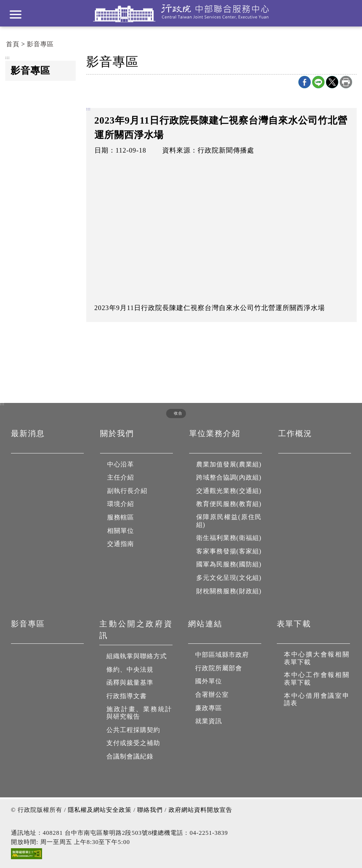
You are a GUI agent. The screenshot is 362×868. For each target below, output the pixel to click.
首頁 (13, 44)
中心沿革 (121, 464)
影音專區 (40, 44)
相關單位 (121, 531)
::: (8, 58)
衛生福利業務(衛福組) (229, 538)
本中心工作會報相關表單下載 (317, 679)
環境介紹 (121, 504)
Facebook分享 (305, 82)
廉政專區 (209, 708)
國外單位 (209, 681)
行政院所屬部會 (219, 668)
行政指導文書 (127, 696)
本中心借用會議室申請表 (317, 700)
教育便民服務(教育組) (229, 504)
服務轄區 (121, 517)
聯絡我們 (150, 810)
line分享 (318, 82)
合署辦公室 (212, 695)
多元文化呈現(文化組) (229, 578)
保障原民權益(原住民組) (229, 521)
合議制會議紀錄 (130, 756)
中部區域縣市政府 (222, 655)
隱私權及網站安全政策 (100, 810)
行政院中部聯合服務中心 (181, 13)
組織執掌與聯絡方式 (137, 656)
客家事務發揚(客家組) (229, 551)
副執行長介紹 (127, 491)
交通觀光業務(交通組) (229, 491)
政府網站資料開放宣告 (200, 810)
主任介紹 (121, 477)
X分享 (332, 82)
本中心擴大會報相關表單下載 (317, 658)
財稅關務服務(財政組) (229, 591)
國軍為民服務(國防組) (229, 564)
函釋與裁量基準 (130, 683)
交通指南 (121, 544)
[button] (174, 413)
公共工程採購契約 (133, 730)
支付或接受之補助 (133, 743)
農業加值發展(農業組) (229, 464)
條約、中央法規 (130, 670)
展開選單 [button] (16, 14)
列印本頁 (346, 82)
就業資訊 (209, 721)
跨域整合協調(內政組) (229, 477)
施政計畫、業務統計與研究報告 (139, 713)
